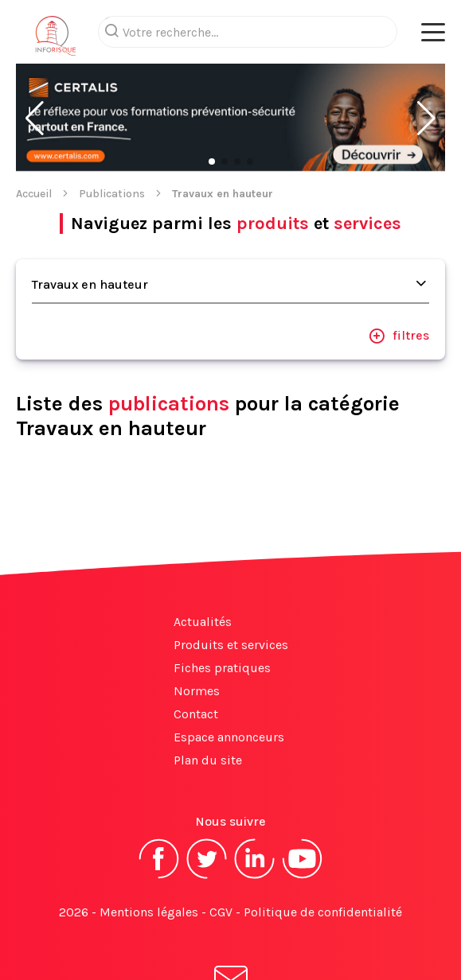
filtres (399, 272)
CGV (221, 848)
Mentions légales (149, 848)
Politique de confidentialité (323, 848)
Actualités (203, 558)
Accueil (34, 130)
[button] (35, 55)
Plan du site (208, 696)
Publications (112, 130)
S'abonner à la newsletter (231, 931)
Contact (196, 650)
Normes (197, 627)
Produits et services (231, 581)
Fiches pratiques (222, 604)
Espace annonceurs (229, 673)
